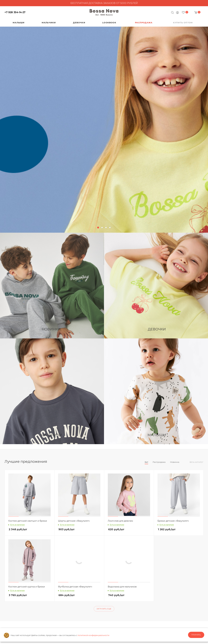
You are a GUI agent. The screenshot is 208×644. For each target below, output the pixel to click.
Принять (196, 635)
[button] (98, 228)
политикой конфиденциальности (93, 635)
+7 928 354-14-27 (15, 12)
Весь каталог (197, 462)
